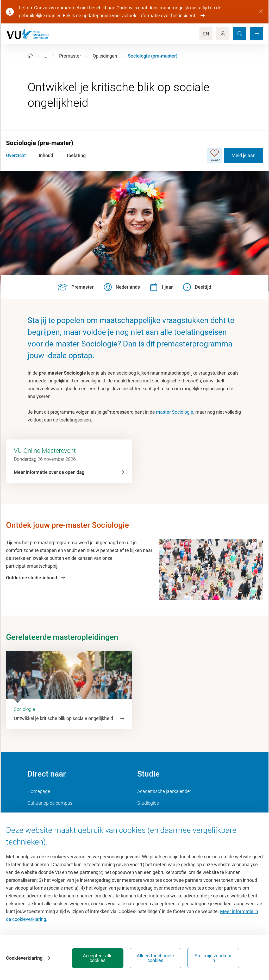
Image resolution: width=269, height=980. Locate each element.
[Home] (30, 56)
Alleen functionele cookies (176, 958)
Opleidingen (105, 56)
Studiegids (148, 803)
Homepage (39, 791)
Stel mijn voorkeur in (233, 958)
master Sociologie (175, 412)
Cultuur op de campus (50, 803)
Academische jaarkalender (164, 791)
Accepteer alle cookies (118, 958)
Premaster (70, 56)
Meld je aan (243, 155)
